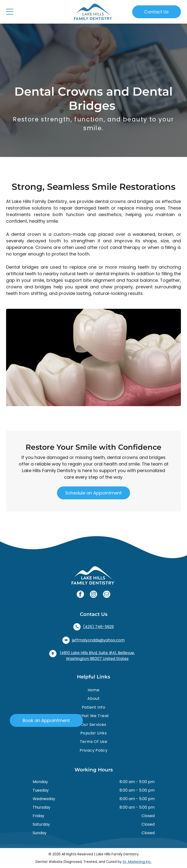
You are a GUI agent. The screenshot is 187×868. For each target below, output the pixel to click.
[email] (107, 595)
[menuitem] (93, 690)
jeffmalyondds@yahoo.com (98, 640)
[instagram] (93, 595)
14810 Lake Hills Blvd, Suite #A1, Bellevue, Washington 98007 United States (97, 656)
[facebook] (80, 595)
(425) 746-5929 (98, 627)
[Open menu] (10, 12)
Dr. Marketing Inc (137, 862)
